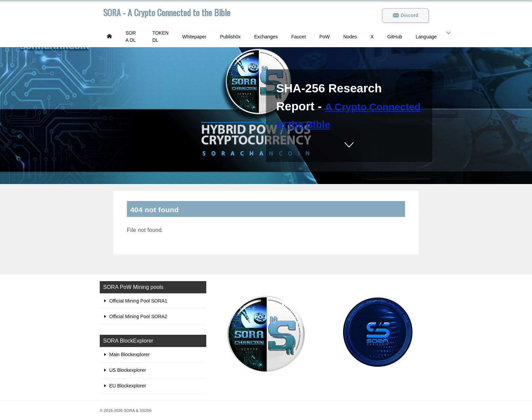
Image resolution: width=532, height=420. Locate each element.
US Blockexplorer (128, 370)
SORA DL (131, 36)
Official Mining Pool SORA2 (138, 316)
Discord (405, 15)
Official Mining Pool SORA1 (138, 301)
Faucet (298, 37)
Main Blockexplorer (129, 354)
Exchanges (266, 37)
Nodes (350, 37)
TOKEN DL (160, 36)
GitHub (395, 37)
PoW (324, 37)
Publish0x (230, 37)
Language (426, 37)
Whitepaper (194, 37)
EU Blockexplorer (128, 386)
